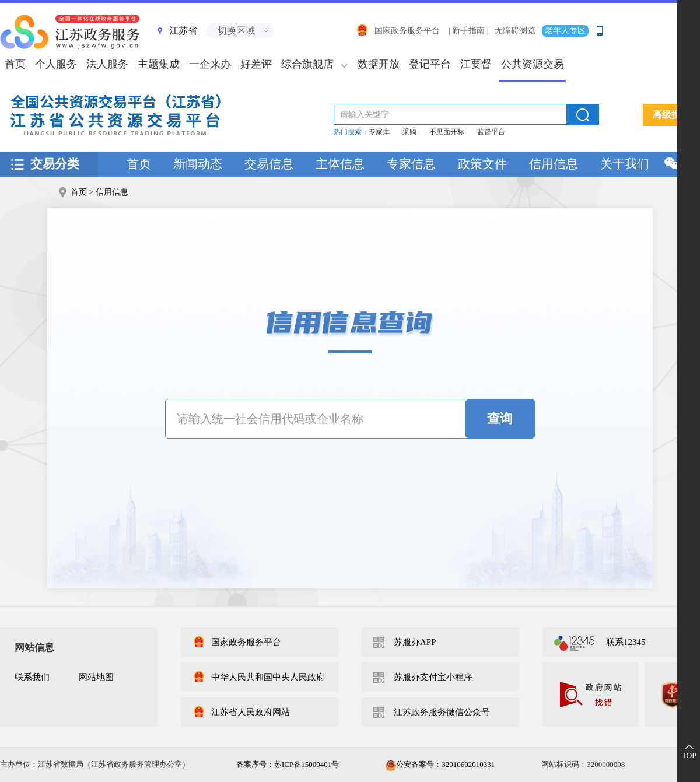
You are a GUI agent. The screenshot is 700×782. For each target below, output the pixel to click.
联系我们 (32, 677)
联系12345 (626, 642)
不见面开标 (447, 132)
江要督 (476, 64)
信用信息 (554, 164)
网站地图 (96, 677)
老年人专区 (565, 31)
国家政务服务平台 (398, 31)
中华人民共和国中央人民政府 (259, 677)
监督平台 (491, 132)
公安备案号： (440, 764)
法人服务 (107, 64)
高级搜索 (671, 115)
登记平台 (430, 64)
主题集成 (159, 64)
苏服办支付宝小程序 (433, 677)
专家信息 (411, 164)
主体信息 (340, 164)
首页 (139, 164)
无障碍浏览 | (517, 31)
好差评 (256, 64)
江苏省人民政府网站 (241, 712)
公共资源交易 (533, 64)
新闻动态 (198, 164)
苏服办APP (415, 642)
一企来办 (210, 64)
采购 (409, 132)
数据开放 (379, 64)
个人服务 (56, 64)
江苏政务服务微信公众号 (442, 712)
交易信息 (269, 164)
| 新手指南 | (469, 31)
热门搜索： (351, 132)
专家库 (379, 132)
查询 (500, 418)
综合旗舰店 (307, 64)
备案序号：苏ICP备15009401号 (288, 764)
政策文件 (482, 164)
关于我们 (625, 164)
